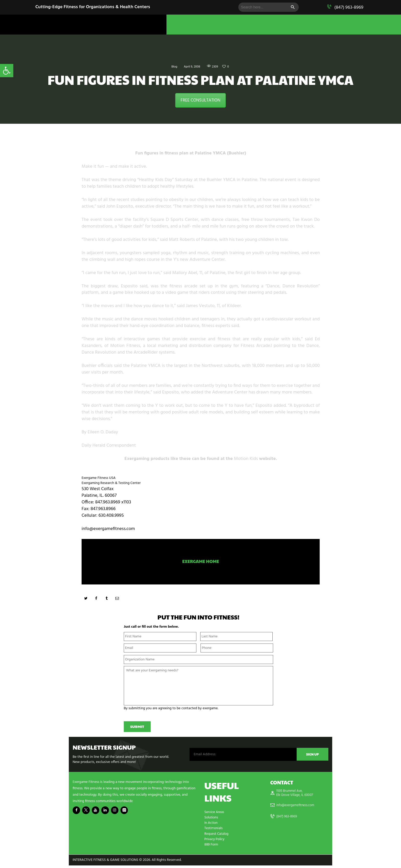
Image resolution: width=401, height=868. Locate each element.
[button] (7, 71)
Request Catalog (217, 836)
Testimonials (214, 831)
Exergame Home (201, 562)
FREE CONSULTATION (200, 100)
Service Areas (215, 815)
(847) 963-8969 (349, 8)
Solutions (211, 820)
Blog (172, 67)
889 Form (211, 847)
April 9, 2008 (191, 67)
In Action (211, 826)
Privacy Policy (215, 842)
